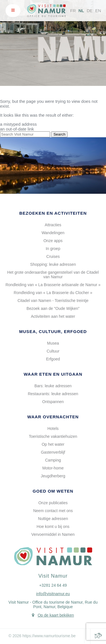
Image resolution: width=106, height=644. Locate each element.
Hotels (53, 428)
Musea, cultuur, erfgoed (53, 331)
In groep (53, 249)
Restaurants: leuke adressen (53, 394)
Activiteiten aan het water (53, 316)
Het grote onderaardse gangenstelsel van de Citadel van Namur (53, 275)
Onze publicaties (53, 503)
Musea (53, 343)
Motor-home (53, 468)
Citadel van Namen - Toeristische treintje (53, 301)
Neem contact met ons (53, 511)
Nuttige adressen (53, 519)
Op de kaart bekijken (56, 615)
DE (90, 11)
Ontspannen (53, 402)
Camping (53, 460)
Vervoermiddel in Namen (53, 534)
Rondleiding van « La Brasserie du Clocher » (53, 293)
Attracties (53, 225)
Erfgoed (53, 359)
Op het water (53, 444)
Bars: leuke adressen (53, 386)
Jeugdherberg (53, 476)
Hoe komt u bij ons (53, 526)
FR (73, 11)
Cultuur (53, 351)
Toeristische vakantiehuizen (53, 436)
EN (98, 11)
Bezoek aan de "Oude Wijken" (53, 308)
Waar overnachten (53, 417)
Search (59, 134)
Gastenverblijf (53, 452)
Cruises (53, 256)
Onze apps (53, 241)
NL (81, 11)
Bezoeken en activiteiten (53, 213)
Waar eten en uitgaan (53, 374)
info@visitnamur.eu (53, 594)
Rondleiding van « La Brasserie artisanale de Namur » (53, 285)
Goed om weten (53, 491)
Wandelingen (53, 233)
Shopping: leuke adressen (53, 264)
